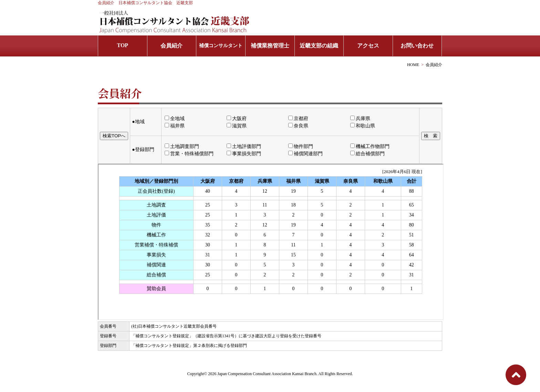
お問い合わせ (417, 46)
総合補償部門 (367, 154)
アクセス (368, 46)
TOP (123, 45)
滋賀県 (237, 126)
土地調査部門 (182, 146)
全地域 (175, 119)
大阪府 (237, 119)
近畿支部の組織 (319, 46)
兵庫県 (360, 119)
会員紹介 (172, 46)
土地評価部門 (244, 146)
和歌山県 (363, 126)
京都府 (298, 119)
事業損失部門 (244, 154)
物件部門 (301, 146)
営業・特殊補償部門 (189, 154)
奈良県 (298, 126)
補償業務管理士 (270, 46)
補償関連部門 (305, 154)
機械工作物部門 (370, 146)
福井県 (175, 126)
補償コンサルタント (221, 46)
